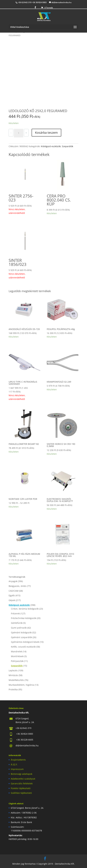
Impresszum (17, 769)
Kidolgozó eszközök (51, 146)
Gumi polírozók (19, 628)
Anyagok (13, 581)
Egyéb (12, 595)
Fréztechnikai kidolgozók (24, 618)
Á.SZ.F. (14, 764)
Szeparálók (67, 146)
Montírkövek (17, 656)
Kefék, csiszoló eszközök (23, 647)
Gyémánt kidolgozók (21, 632)
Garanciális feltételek (22, 783)
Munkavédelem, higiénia (21, 685)
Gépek (12, 600)
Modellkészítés (16, 680)
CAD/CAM (14, 591)
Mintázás (13, 675)
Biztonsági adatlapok (22, 774)
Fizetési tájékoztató (21, 788)
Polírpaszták (17, 661)
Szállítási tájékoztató (21, 793)
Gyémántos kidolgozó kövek (25, 642)
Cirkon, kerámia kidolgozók (25, 609)
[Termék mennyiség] (19, 133)
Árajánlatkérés (18, 760)
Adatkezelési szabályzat (23, 779)
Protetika (13, 689)
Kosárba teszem (46, 133)
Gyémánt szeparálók (21, 637)
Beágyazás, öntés (18, 586)
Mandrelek (17, 651)
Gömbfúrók (17, 623)
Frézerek (15, 613)
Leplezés (13, 670)
